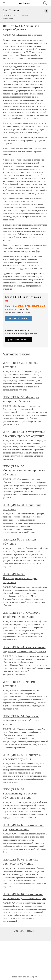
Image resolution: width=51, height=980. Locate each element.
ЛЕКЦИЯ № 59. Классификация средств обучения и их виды (20, 793)
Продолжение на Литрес (19, 340)
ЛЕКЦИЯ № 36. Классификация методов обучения (20, 578)
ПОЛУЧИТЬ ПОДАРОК (19, 318)
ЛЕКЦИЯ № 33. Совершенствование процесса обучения (24, 470)
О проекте (19, 931)
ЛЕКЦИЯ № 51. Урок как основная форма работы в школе (21, 720)
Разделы (30, 931)
